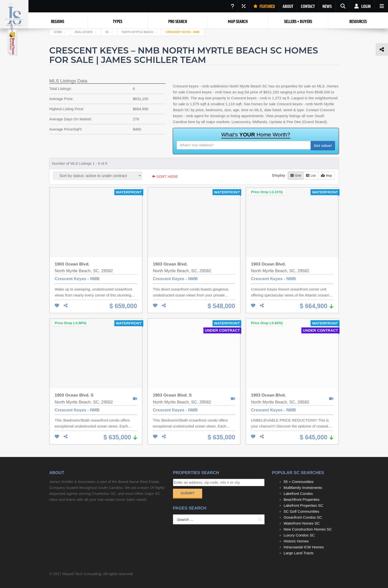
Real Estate (84, 32)
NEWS (327, 6)
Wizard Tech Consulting (82, 574)
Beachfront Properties (302, 499)
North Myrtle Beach (137, 32)
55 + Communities (299, 482)
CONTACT (308, 6)
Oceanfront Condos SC (303, 517)
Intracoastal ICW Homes (304, 547)
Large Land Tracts (299, 553)
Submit (188, 493)
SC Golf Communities (301, 511)
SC (107, 32)
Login (362, 6)
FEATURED (264, 6)
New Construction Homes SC (308, 529)
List (311, 175)
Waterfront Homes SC (302, 523)
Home (58, 32)
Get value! (323, 146)
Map (327, 175)
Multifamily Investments (303, 488)
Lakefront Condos (298, 494)
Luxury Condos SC (299, 535)
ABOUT (288, 6)
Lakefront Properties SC (303, 505)
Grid (296, 175)
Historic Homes (296, 541)
